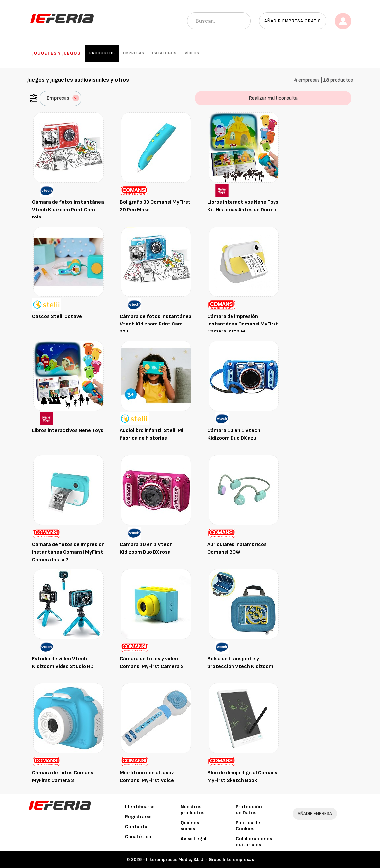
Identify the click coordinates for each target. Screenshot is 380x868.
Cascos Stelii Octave (57, 316)
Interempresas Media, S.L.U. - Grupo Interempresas (200, 860)
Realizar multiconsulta (273, 98)
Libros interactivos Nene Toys (68, 431)
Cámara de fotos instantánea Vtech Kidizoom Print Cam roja (68, 210)
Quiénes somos (190, 826)
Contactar (137, 827)
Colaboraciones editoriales (254, 842)
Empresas (134, 53)
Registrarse (138, 817)
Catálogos (164, 53)
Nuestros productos (192, 810)
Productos (102, 53)
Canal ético (138, 837)
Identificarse (140, 807)
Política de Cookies (248, 826)
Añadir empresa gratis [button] (293, 21)
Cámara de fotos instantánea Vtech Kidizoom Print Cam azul (156, 324)
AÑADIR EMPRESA (315, 814)
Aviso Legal (193, 839)
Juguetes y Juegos (56, 53)
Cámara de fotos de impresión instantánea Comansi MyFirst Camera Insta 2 (68, 552)
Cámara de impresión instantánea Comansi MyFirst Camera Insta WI (243, 324)
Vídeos (192, 53)
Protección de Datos (249, 810)
